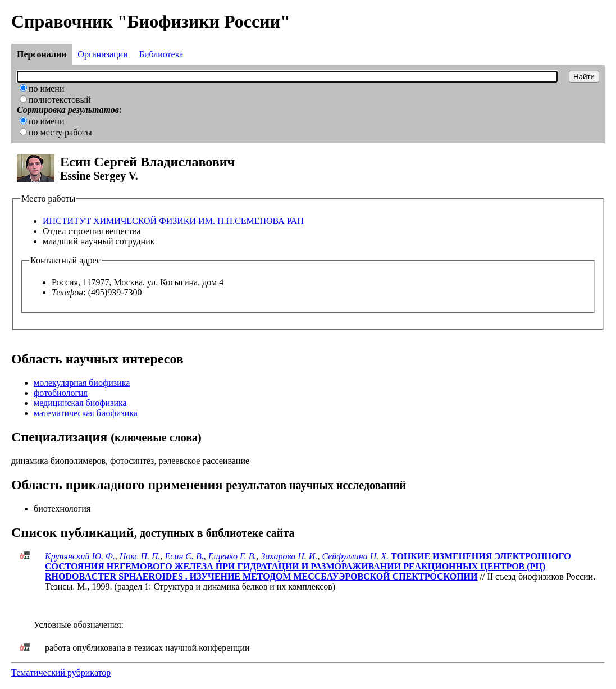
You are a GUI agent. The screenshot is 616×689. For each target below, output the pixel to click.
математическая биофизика (86, 413)
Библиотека (161, 54)
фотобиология (61, 393)
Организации (102, 54)
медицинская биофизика (80, 403)
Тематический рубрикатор (61, 672)
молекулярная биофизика (82, 383)
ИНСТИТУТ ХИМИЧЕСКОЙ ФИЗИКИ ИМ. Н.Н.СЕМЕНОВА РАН (173, 221)
